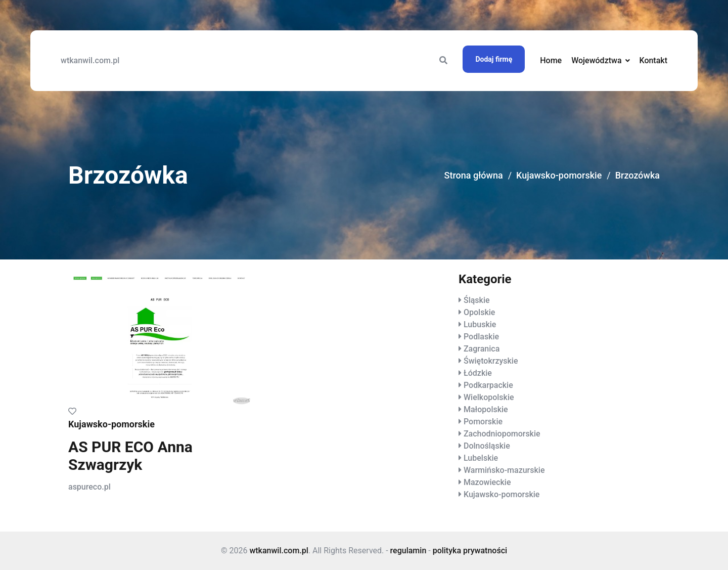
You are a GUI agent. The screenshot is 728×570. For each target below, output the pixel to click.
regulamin (408, 551)
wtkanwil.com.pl (90, 60)
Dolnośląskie (487, 446)
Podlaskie (481, 337)
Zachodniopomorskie (502, 434)
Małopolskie (486, 409)
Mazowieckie (487, 482)
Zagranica (482, 349)
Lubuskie (480, 324)
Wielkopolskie (489, 397)
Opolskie (479, 312)
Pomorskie (483, 422)
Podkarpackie (488, 385)
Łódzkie (478, 373)
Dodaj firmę (494, 59)
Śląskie (477, 300)
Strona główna (474, 175)
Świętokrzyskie (491, 361)
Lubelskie (481, 458)
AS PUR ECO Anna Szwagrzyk (130, 456)
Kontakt (653, 60)
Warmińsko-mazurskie (504, 470)
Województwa (596, 60)
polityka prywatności (470, 551)
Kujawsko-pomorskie (559, 175)
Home (551, 60)
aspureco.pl (89, 487)
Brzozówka (638, 175)
